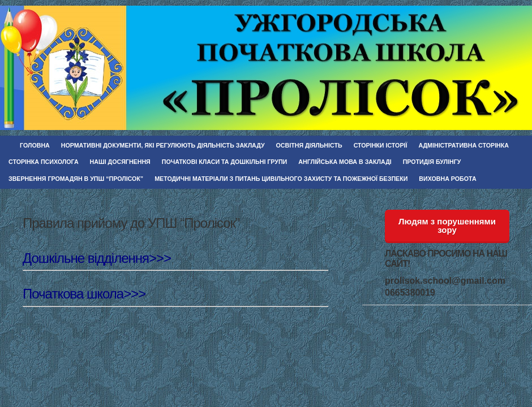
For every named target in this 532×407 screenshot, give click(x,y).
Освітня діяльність (309, 145)
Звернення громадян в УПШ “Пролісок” (76, 179)
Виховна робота (447, 179)
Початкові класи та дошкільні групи (225, 162)
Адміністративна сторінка (464, 145)
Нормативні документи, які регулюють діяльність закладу (163, 145)
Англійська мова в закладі (345, 162)
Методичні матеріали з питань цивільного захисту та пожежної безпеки (281, 179)
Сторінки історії (381, 145)
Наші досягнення (120, 162)
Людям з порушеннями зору (447, 226)
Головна (35, 145)
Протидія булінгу (432, 162)
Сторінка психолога (44, 162)
